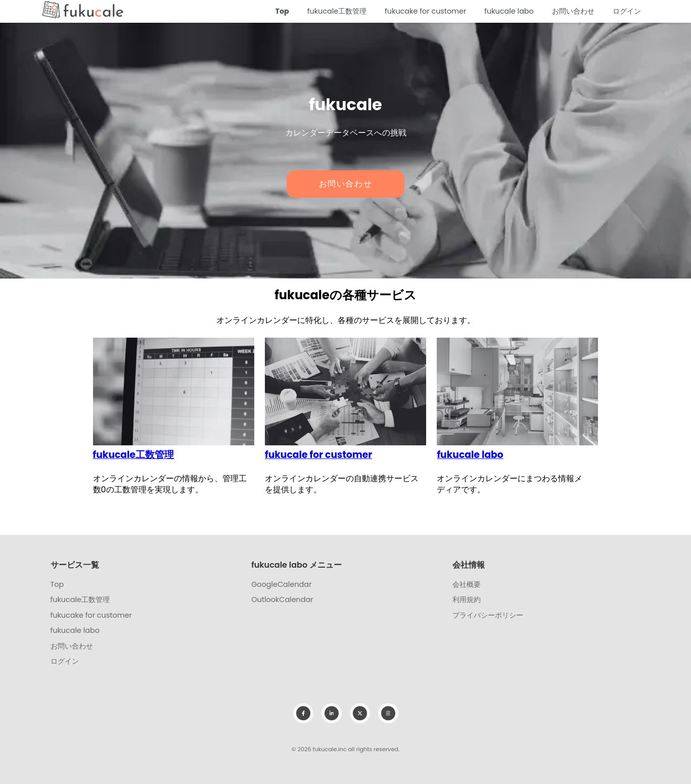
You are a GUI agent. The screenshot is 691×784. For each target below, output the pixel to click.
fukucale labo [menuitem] (75, 630)
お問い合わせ (573, 11)
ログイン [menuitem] (65, 661)
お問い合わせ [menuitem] (72, 646)
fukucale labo (509, 11)
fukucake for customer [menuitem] (91, 615)
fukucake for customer (425, 11)
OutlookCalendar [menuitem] (282, 599)
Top (282, 11)
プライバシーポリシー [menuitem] (488, 615)
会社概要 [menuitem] (467, 584)
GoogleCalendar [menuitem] (281, 584)
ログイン (627, 11)
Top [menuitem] (57, 584)
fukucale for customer (318, 455)
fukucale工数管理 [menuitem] (80, 599)
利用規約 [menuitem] (467, 599)
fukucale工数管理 (337, 11)
